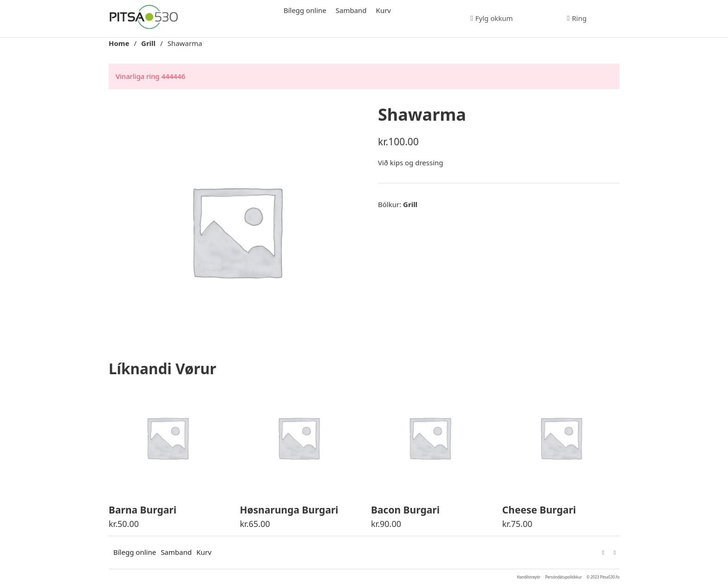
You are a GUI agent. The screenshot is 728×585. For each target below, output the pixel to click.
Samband (351, 10)
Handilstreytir (529, 577)
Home (119, 43)
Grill (148, 43)
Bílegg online (305, 10)
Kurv (383, 10)
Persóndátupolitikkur (563, 577)
